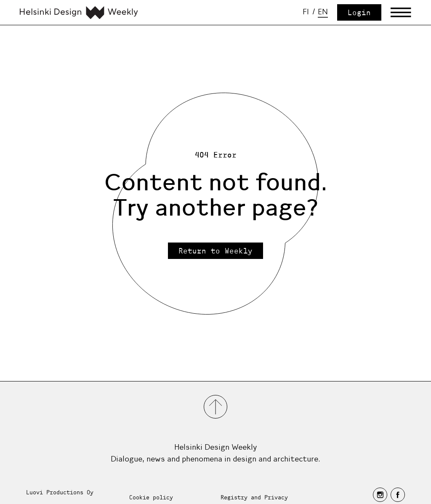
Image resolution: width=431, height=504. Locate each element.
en (323, 12)
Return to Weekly (215, 251)
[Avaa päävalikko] (401, 12)
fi (306, 12)
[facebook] (398, 495)
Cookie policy (151, 497)
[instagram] (380, 495)
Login (359, 12)
